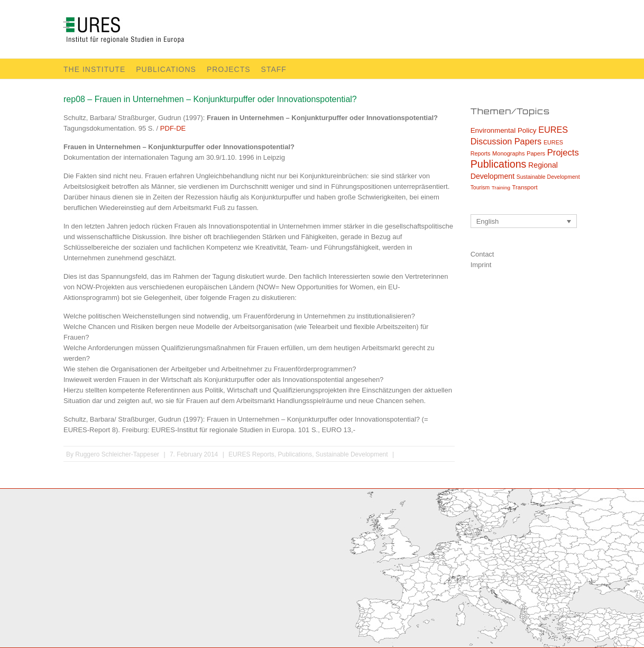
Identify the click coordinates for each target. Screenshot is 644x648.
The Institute (94, 69)
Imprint (481, 265)
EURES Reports (251, 454)
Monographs (508, 153)
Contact (482, 254)
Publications (166, 69)
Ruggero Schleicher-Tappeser (117, 454)
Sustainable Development (352, 454)
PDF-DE (173, 128)
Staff (274, 69)
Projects (229, 69)
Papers (536, 153)
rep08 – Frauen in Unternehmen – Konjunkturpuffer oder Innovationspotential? (210, 99)
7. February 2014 (194, 454)
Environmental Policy (504, 130)
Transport (525, 187)
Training (501, 188)
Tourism (480, 188)
